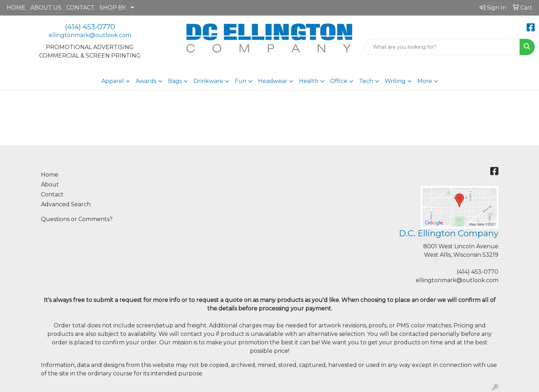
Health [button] (309, 81)
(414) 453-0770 (90, 27)
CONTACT (80, 8)
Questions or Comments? (77, 219)
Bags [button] (175, 81)
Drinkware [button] (208, 81)
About (50, 185)
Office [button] (339, 81)
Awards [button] (146, 81)
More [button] (425, 81)
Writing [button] (395, 81)
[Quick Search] (442, 47)
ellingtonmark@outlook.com (90, 35)
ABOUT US (46, 8)
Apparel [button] (113, 81)
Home (50, 175)
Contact (52, 194)
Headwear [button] (273, 81)
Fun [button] (241, 81)
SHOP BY (113, 8)
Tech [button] (366, 81)
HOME (16, 8)
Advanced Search (66, 204)
